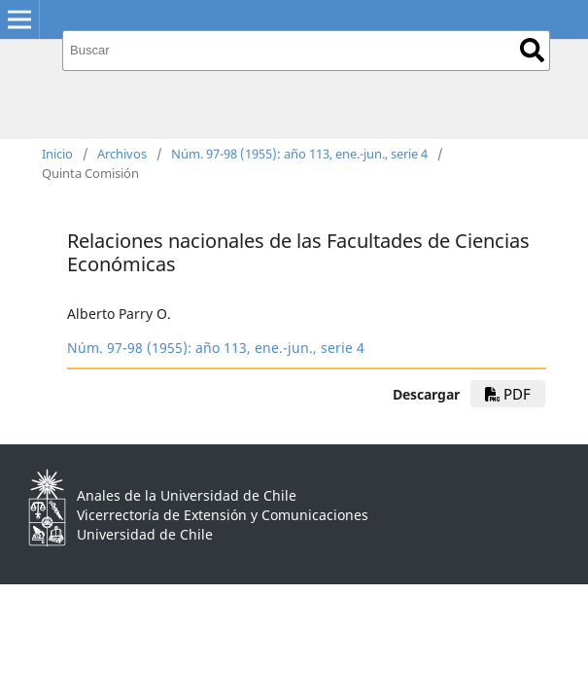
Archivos (122, 154)
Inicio (57, 154)
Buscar (532, 50)
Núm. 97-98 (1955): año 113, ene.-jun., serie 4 (299, 154)
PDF (508, 394)
